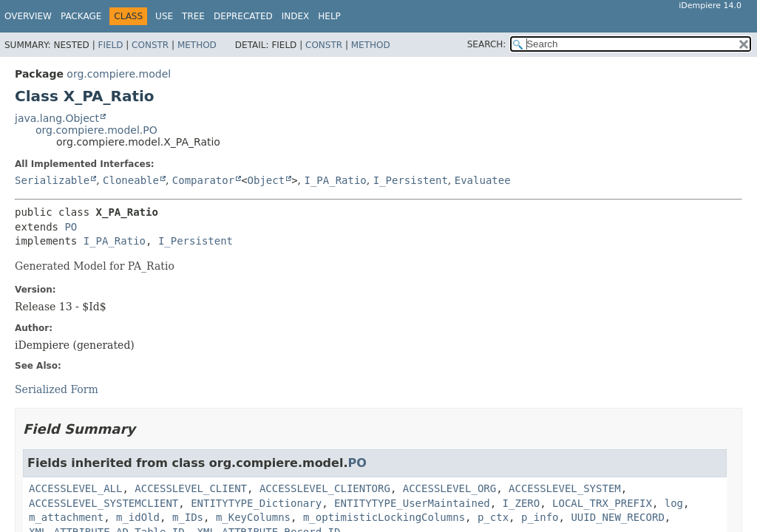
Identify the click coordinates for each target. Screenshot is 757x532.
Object (267, 180)
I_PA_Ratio (335, 180)
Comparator (203, 180)
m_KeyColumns (253, 517)
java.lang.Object (57, 118)
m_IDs (188, 517)
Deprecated (243, 16)
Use (164, 16)
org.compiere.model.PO (96, 130)
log (674, 503)
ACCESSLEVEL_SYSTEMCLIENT (103, 503)
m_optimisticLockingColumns (384, 517)
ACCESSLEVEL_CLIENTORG (325, 488)
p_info (540, 517)
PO (71, 227)
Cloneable (131, 180)
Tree (193, 16)
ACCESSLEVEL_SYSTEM (565, 488)
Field (110, 45)
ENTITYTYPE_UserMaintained (412, 503)
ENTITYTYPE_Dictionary (256, 503)
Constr (150, 45)
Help (329, 16)
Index (296, 16)
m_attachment (66, 517)
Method (197, 45)
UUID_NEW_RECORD (617, 517)
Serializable (52, 180)
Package (81, 16)
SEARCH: (487, 44)
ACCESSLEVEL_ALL (75, 488)
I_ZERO (522, 503)
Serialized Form (57, 389)
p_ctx (493, 517)
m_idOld (138, 517)
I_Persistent (411, 180)
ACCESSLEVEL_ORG (449, 488)
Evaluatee (483, 180)
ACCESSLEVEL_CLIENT (191, 488)
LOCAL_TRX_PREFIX (602, 503)
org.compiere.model (119, 74)
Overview (28, 16)
